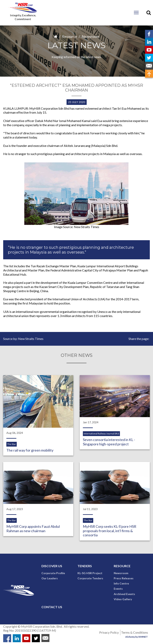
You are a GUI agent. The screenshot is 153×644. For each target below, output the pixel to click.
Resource (70, 36)
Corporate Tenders (90, 578)
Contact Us (52, 607)
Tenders (85, 566)
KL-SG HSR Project (90, 573)
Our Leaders (50, 578)
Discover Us (52, 566)
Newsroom (90, 36)
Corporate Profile (53, 573)
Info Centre (121, 584)
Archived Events (124, 594)
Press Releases (124, 578)
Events (118, 589)
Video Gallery (123, 599)
